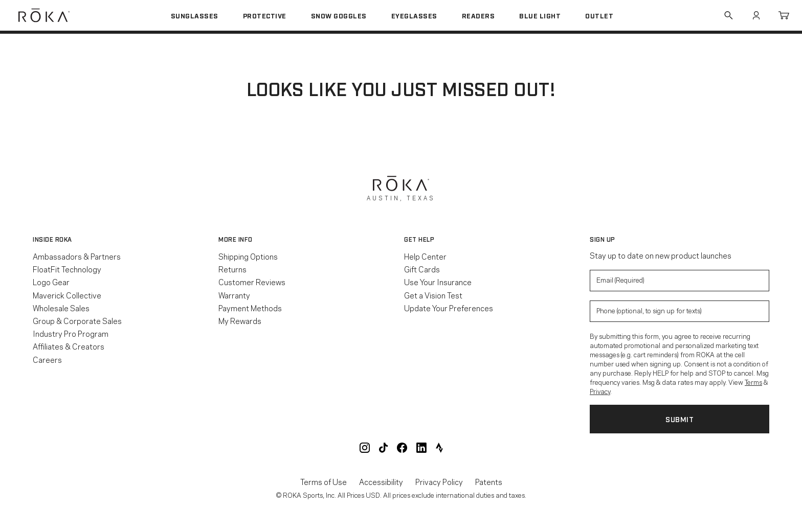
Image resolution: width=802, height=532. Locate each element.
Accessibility (381, 482)
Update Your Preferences (449, 308)
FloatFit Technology (67, 269)
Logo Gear (51, 282)
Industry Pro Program (71, 333)
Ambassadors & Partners (77, 256)
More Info (236, 239)
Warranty (234, 295)
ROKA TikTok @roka (383, 448)
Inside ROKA (52, 239)
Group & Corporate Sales (77, 320)
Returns (232, 269)
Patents (489, 482)
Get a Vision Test (433, 295)
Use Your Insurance (438, 282)
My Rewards (240, 320)
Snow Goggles (339, 15)
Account (756, 15)
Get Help (419, 239)
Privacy (600, 391)
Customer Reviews (252, 282)
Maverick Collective (67, 295)
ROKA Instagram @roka (365, 448)
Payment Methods (250, 308)
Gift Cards (422, 269)
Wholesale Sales (61, 308)
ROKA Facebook (402, 448)
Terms (753, 382)
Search (728, 15)
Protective (265, 15)
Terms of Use (324, 482)
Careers (47, 359)
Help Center (425, 256)
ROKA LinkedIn (421, 448)
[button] (122, 239)
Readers (478, 15)
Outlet (599, 15)
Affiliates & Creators (69, 346)
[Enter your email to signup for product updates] (680, 281)
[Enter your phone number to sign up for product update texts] (680, 311)
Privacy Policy (439, 482)
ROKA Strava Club (439, 448)
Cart (784, 15)
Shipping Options (248, 256)
